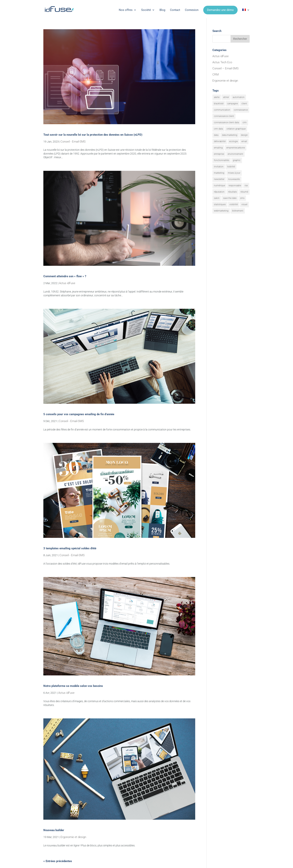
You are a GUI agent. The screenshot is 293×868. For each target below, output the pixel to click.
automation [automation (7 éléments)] (239, 97)
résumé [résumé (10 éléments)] (244, 192)
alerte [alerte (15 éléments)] (217, 97)
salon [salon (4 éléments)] (217, 198)
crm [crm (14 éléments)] (245, 122)
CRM (216, 75)
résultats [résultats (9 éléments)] (232, 192)
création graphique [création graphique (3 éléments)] (236, 129)
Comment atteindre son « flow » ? (65, 276)
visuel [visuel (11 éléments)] (244, 204)
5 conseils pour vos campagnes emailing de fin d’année (79, 414)
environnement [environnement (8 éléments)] (235, 154)
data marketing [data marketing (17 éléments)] (230, 135)
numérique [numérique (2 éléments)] (219, 186)
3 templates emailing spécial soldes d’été (70, 548)
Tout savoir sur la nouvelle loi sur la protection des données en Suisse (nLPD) (93, 135)
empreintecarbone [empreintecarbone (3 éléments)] (236, 148)
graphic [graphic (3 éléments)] (237, 160)
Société (146, 10)
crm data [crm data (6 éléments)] (218, 129)
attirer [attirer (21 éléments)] (226, 97)
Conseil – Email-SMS (225, 68)
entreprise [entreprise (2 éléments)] (219, 154)
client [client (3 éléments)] (244, 104)
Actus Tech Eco (222, 62)
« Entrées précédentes (58, 861)
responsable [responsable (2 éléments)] (235, 186)
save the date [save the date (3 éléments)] (230, 198)
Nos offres (126, 10)
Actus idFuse (67, 283)
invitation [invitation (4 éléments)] (219, 167)
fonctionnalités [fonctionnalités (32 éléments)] (222, 160)
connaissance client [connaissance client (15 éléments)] (224, 116)
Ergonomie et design (73, 837)
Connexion (192, 10)
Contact (175, 10)
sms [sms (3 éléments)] (242, 198)
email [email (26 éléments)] (244, 141)
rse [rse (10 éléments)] (246, 186)
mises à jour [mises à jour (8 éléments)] (234, 173)
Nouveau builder (54, 830)
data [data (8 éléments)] (216, 135)
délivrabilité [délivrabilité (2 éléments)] (220, 141)
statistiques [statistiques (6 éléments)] (220, 204)
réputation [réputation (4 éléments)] (219, 192)
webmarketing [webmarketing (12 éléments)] (221, 211)
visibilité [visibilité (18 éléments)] (234, 204)
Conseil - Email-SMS (73, 142)
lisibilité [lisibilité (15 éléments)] (231, 167)
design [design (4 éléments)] (244, 135)
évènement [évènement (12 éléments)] (238, 211)
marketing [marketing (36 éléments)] (219, 173)
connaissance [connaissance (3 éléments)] (241, 110)
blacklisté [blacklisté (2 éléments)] (219, 104)
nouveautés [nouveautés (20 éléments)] (234, 179)
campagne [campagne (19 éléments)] (232, 104)
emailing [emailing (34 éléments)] (218, 148)
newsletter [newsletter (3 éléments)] (219, 179)
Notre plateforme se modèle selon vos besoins (73, 686)
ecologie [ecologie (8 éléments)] (234, 141)
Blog (162, 10)
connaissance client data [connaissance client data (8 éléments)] (226, 122)
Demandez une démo (220, 10)
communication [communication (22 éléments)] (222, 110)
